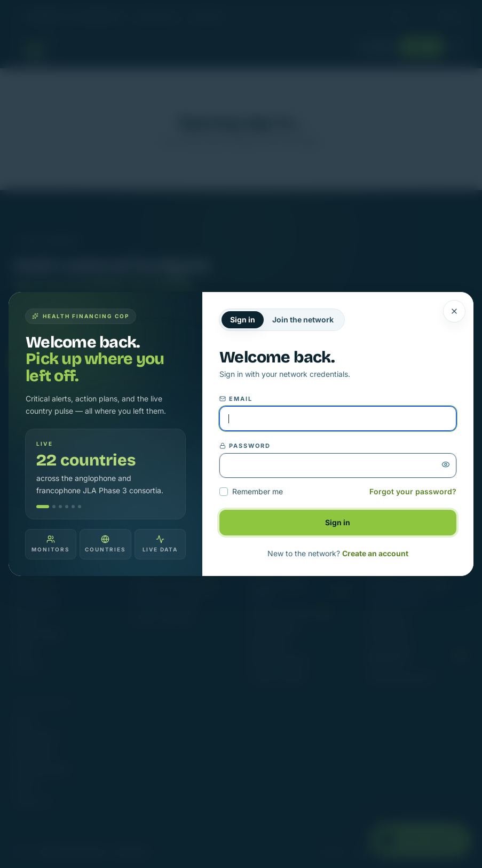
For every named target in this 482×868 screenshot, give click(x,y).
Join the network (303, 319)
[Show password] (446, 464)
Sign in (243, 319)
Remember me (251, 491)
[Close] (454, 311)
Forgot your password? (413, 491)
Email (236, 399)
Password (245, 446)
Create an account (375, 553)
